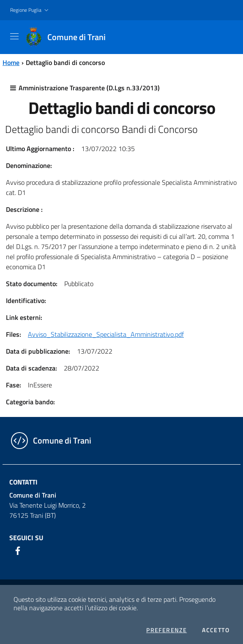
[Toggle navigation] (14, 36)
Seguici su (26, 538)
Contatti (23, 482)
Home (11, 62)
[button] (30, 10)
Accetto (216, 630)
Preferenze (167, 630)
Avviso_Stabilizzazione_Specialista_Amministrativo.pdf (106, 334)
